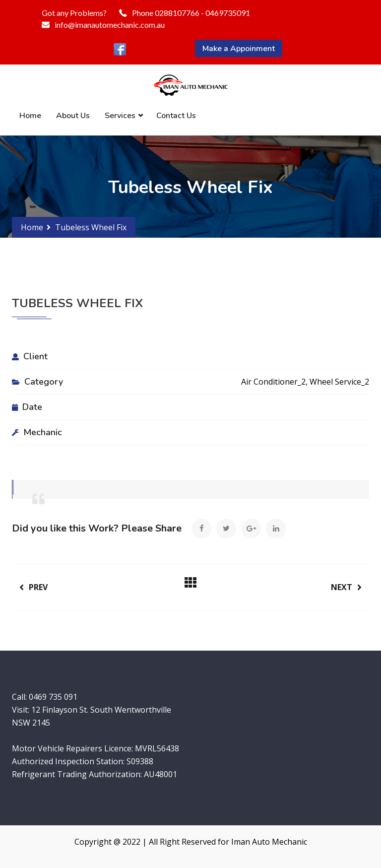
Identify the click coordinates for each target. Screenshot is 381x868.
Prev (33, 587)
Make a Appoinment (239, 49)
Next (346, 587)
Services (120, 116)
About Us (73, 116)
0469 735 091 (53, 697)
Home (30, 116)
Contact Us (176, 116)
